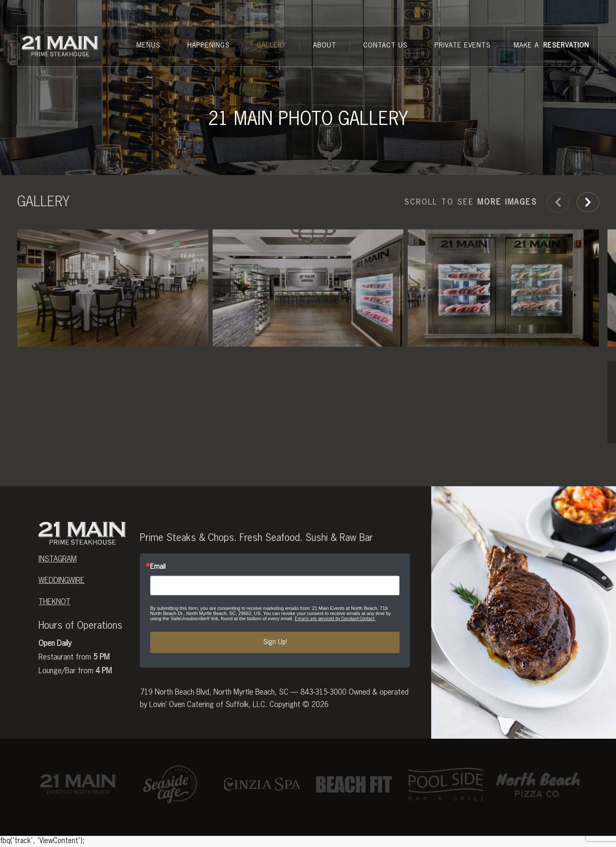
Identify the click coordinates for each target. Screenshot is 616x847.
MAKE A (551, 46)
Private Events (463, 46)
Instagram (58, 584)
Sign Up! (275, 667)
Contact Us (385, 46)
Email (158, 592)
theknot (55, 627)
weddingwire (62, 606)
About (325, 46)
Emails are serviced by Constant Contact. (335, 643)
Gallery (271, 46)
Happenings (209, 46)
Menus (148, 46)
